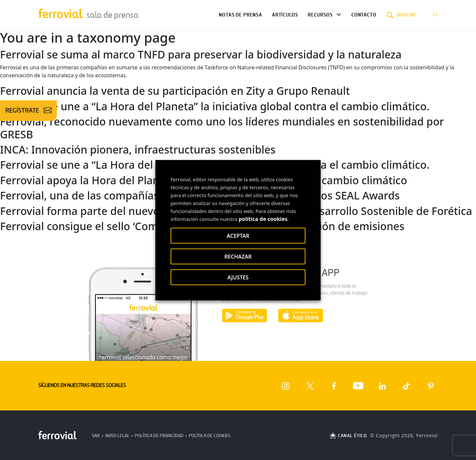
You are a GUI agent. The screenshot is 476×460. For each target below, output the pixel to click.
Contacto (364, 15)
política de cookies (263, 219)
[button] (401, 15)
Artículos (285, 15)
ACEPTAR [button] (238, 235)
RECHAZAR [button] (238, 256)
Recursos (320, 15)
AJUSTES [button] (238, 277)
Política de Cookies (210, 436)
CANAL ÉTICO (348, 436)
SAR (96, 436)
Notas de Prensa (240, 15)
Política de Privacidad (159, 436)
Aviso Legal (117, 436)
